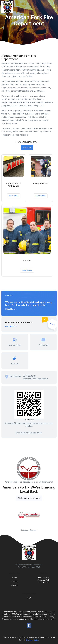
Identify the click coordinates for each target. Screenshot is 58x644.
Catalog (14, 582)
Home (14, 578)
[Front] (8, 7)
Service (27, 261)
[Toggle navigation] (54, 7)
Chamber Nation (32, 640)
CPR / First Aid (41, 183)
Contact (15, 585)
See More (27, 148)
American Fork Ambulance (14, 185)
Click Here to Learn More (29, 498)
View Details (14, 196)
